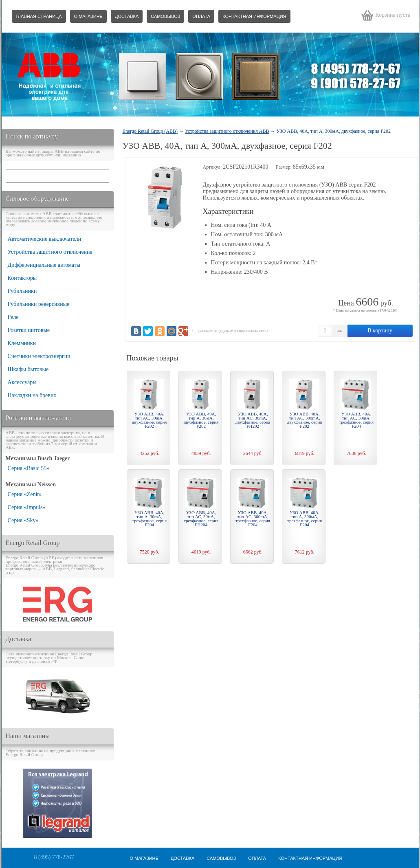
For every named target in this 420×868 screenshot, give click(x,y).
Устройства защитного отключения (50, 252)
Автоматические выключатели (45, 239)
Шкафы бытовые (28, 369)
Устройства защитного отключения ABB (227, 131)
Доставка (127, 16)
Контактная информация (254, 16)
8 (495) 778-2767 (54, 857)
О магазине (88, 16)
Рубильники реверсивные (39, 304)
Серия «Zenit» (25, 494)
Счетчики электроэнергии (39, 356)
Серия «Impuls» (27, 507)
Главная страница (39, 16)
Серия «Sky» (23, 520)
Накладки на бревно (32, 395)
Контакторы (22, 278)
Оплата (201, 16)
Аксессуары (22, 382)
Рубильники (22, 291)
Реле (13, 317)
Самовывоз (165, 16)
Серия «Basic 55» (29, 468)
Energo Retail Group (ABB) (150, 131)
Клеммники (22, 343)
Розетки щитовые (29, 330)
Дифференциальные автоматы (44, 265)
